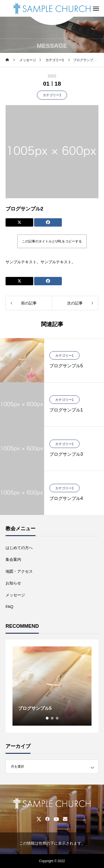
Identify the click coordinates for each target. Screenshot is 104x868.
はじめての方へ (19, 548)
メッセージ (15, 595)
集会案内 (13, 559)
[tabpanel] (52, 686)
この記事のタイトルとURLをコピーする (52, 241)
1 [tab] (47, 718)
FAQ (9, 607)
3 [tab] (57, 718)
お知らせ (13, 583)
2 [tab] (52, 718)
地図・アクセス (19, 571)
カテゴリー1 (52, 95)
